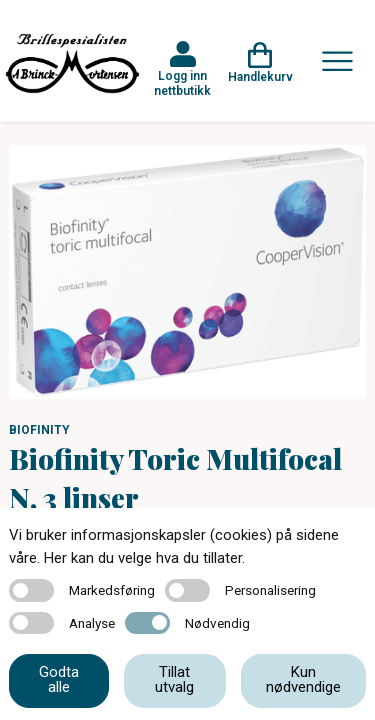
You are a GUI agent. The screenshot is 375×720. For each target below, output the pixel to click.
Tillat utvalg (174, 679)
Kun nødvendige (303, 679)
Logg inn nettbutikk (182, 83)
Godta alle (59, 679)
